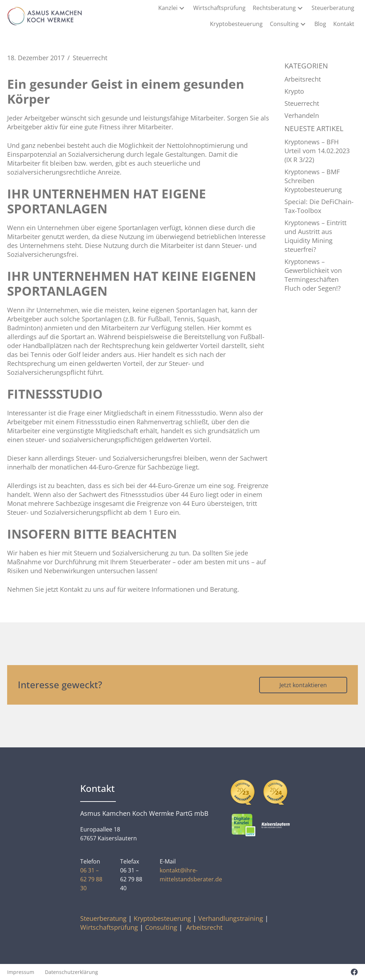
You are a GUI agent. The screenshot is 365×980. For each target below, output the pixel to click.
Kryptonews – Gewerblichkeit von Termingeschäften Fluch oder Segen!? (313, 275)
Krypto (294, 91)
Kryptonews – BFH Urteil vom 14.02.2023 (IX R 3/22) (317, 151)
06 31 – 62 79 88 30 (91, 879)
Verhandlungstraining (231, 918)
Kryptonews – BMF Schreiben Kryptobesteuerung (313, 181)
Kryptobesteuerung (162, 918)
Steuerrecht (90, 58)
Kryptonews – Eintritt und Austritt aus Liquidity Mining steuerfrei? (315, 236)
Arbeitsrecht (303, 79)
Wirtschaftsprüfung (109, 927)
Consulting (161, 927)
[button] (182, 8)
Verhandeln (302, 115)
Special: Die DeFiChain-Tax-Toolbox (319, 206)
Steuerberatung (103, 918)
